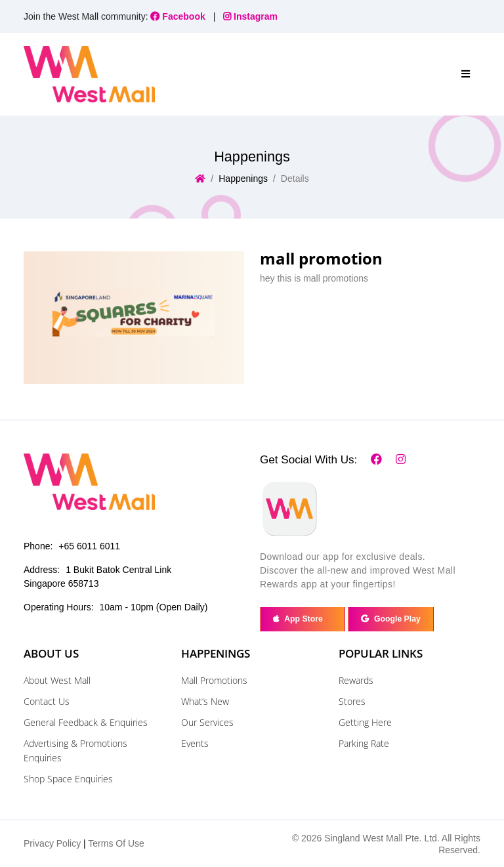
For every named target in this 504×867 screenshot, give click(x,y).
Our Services (207, 722)
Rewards (356, 680)
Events (195, 743)
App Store (302, 619)
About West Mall (57, 680)
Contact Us (47, 701)
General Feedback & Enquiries (86, 722)
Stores (352, 701)
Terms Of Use (116, 843)
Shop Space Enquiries (68, 779)
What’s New (205, 701)
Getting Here (365, 722)
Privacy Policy (52, 843)
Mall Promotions (214, 680)
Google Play (391, 619)
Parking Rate (364, 743)
